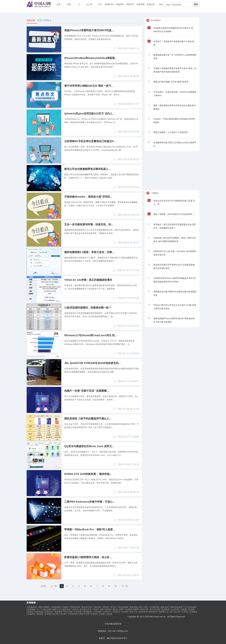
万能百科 (97, 607)
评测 (69, 4)
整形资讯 (143, 612)
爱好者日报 (86, 607)
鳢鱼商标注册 (136, 607)
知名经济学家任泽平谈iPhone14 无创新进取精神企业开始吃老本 (174, 266)
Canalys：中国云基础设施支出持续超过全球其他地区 (174, 121)
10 (116, 586)
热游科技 (175, 609)
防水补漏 (68, 612)
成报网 (109, 614)
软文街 (113, 607)
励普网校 (31, 609)
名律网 (125, 612)
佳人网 (169, 612)
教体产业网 (84, 614)
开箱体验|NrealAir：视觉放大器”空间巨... (88, 197)
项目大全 (134, 612)
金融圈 (184, 609)
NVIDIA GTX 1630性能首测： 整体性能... (88, 474)
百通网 (102, 614)
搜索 (196, 4)
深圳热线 (39, 612)
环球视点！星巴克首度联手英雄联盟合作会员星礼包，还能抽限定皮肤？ (175, 226)
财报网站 (31, 614)
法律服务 (193, 612)
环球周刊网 (75, 607)
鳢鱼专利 (57, 609)
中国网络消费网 (131, 609)
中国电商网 (55, 607)
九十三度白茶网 (44, 609)
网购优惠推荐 (176, 607)
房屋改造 (49, 612)
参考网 (48, 614)
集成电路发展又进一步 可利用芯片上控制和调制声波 (175, 57)
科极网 (65, 607)
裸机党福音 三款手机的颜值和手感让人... (88, 419)
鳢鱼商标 (66, 609)
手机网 (94, 614)
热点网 (55, 614)
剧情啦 (108, 609)
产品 (100, 4)
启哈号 (75, 609)
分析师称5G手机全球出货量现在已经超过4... (90, 141)
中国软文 (116, 612)
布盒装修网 (123, 607)
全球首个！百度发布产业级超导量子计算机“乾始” (174, 43)
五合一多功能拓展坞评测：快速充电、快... (89, 224)
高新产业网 (98, 609)
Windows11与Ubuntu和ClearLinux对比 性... (91, 335)
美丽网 (162, 612)
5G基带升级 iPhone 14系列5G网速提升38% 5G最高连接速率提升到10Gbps (175, 280)
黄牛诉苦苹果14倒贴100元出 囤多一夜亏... (89, 86)
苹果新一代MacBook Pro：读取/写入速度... (90, 529)
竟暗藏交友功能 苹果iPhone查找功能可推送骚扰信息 (175, 293)
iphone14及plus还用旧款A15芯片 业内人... (89, 114)
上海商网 (97, 612)
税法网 (177, 612)
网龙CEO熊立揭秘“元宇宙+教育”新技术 (171, 82)
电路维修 (58, 612)
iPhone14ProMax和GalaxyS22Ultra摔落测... (91, 58)
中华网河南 (154, 607)
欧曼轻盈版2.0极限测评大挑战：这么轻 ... (88, 557)
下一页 (125, 586)
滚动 (161, 4)
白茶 (145, 607)
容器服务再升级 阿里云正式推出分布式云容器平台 (175, 144)
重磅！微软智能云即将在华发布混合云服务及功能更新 (175, 107)
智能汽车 (130, 4)
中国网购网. (32, 607)
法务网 (184, 612)
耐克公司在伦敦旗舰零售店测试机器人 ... (88, 169)
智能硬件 (120, 4)
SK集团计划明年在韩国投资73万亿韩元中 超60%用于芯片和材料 (173, 30)
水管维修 (78, 612)
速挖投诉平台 (86, 609)
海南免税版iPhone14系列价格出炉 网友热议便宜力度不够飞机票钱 (174, 320)
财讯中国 (144, 609)
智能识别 (151, 4)
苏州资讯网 (155, 609)
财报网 (191, 609)
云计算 (89, 4)
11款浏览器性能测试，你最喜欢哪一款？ (88, 308)
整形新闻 (153, 612)
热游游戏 (165, 609)
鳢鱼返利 (165, 607)
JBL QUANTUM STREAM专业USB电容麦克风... (92, 363)
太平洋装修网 (190, 607)
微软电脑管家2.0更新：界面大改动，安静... (89, 252)
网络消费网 (44, 607)
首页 (59, 4)
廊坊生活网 (118, 609)
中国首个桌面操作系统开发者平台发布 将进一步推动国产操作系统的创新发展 (175, 70)
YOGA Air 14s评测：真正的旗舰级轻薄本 (88, 280)
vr (79, 4)
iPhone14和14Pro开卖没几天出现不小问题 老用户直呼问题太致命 (175, 307)
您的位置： (32, 20)
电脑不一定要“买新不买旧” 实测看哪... (86, 391)
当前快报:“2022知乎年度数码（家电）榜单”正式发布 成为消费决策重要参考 (175, 240)
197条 (43, 586)
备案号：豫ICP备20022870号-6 (113, 638)
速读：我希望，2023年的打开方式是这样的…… (175, 214)
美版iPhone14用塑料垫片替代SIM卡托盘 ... (89, 30)
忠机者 (106, 607)
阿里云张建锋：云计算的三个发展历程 (171, 132)
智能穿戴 (141, 4)
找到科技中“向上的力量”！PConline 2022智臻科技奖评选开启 (175, 253)
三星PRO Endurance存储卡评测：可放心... (90, 502)
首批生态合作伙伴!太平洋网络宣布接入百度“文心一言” (174, 202)
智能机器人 (110, 4)
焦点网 (63, 614)
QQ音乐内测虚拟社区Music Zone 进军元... (89, 446)
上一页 (54, 586)
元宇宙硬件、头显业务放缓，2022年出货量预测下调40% (175, 94)
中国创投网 (73, 614)
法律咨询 (107, 612)
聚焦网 (40, 614)
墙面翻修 (87, 612)
